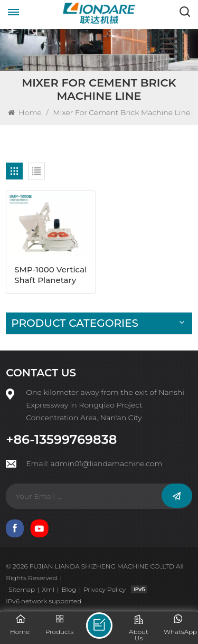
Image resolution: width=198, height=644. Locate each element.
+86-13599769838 (61, 440)
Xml (48, 589)
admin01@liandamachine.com (106, 463)
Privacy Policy (105, 589)
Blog (69, 589)
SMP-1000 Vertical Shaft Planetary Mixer (50, 275)
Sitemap (22, 589)
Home (25, 112)
